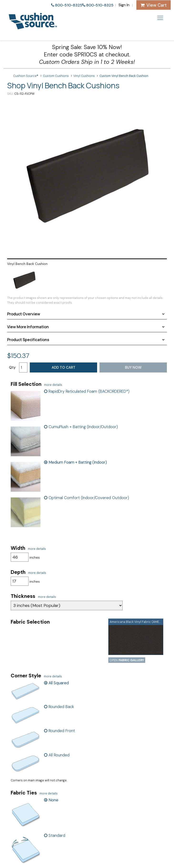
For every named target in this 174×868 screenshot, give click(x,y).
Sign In (124, 5)
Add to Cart (64, 367)
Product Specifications (28, 340)
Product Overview (24, 314)
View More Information (28, 327)
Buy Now (133, 367)
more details (53, 385)
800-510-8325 (69, 5)
